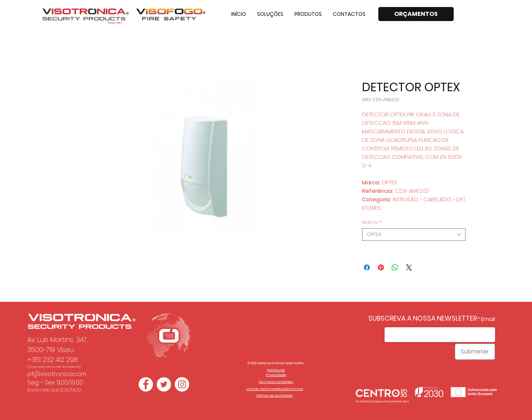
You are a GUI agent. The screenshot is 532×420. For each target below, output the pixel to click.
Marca (372, 222)
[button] (270, 14)
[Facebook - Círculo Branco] (146, 384)
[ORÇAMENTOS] (416, 14)
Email (488, 319)
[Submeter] (475, 352)
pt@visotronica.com (57, 374)
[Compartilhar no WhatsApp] (395, 267)
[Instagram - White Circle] (182, 384)
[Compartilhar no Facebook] (367, 267)
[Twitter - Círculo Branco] (164, 384)
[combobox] (414, 235)
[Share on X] (409, 267)
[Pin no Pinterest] (381, 267)
